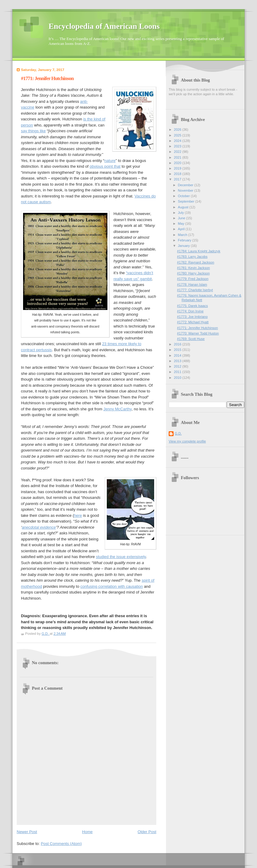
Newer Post (27, 832)
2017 (178, 179)
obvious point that (105, 166)
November (186, 190)
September (186, 201)
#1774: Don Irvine (190, 311)
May (181, 224)
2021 (178, 157)
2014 (178, 355)
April (182, 229)
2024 (178, 141)
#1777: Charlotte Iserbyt (195, 290)
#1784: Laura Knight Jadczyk (199, 251)
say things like (33, 131)
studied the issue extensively (121, 557)
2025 (178, 135)
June (182, 218)
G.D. (178, 433)
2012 (178, 366)
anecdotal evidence (39, 527)
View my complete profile (187, 441)
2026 (178, 130)
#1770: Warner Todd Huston (198, 333)
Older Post (147, 832)
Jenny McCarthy (118, 409)
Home (88, 832)
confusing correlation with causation (112, 586)
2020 (178, 163)
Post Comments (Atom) (61, 844)
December (186, 185)
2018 (178, 174)
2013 (178, 361)
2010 (178, 378)
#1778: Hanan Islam (192, 284)
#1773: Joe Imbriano (193, 317)
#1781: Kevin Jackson (194, 268)
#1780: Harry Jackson (193, 273)
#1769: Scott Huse (191, 339)
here (78, 515)
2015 (178, 350)
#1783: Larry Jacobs (192, 257)
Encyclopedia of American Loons (104, 26)
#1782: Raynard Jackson (196, 262)
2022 (178, 152)
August (183, 207)
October (184, 196)
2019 (178, 168)
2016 (178, 344)
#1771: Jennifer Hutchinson (198, 328)
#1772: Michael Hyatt (193, 322)
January (184, 246)
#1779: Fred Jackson (193, 279)
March (183, 235)
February (185, 240)
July (181, 213)
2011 (178, 372)
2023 (178, 146)
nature (110, 161)
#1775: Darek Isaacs (193, 306)
